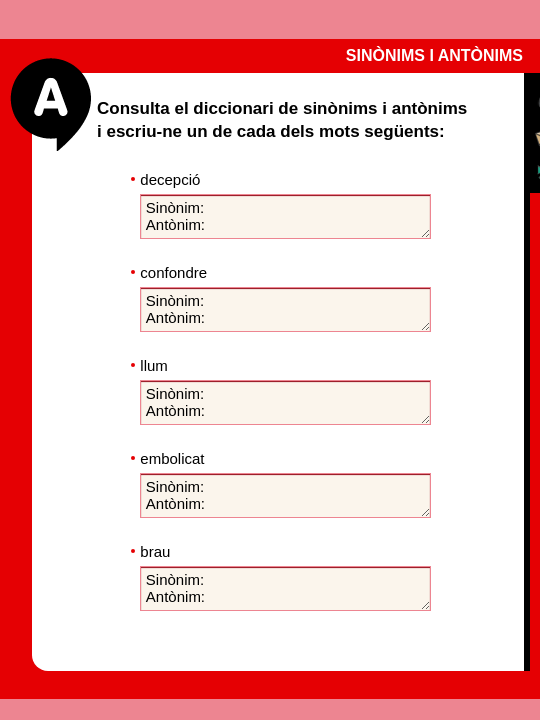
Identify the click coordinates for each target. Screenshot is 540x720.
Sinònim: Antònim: (285, 216)
